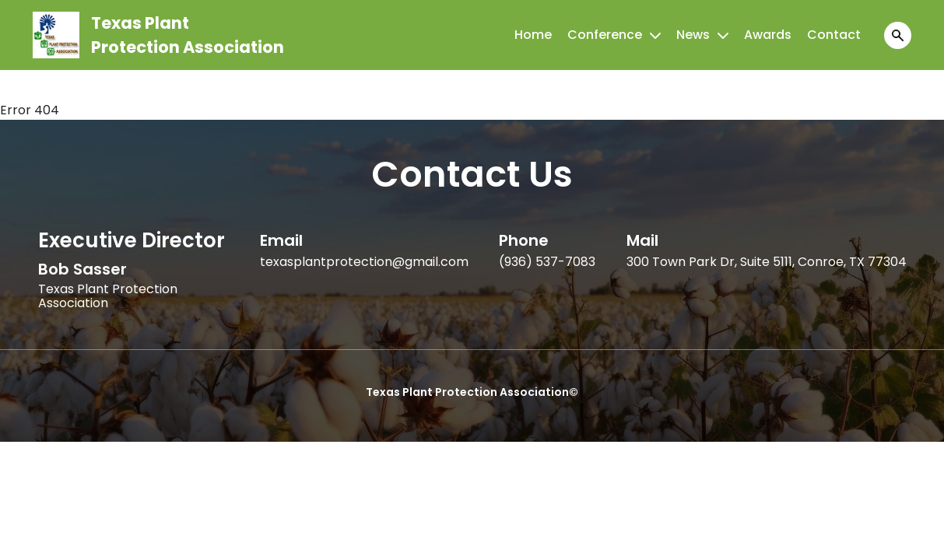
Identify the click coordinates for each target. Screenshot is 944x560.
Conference (605, 35)
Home (533, 35)
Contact (834, 35)
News (693, 35)
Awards (768, 35)
